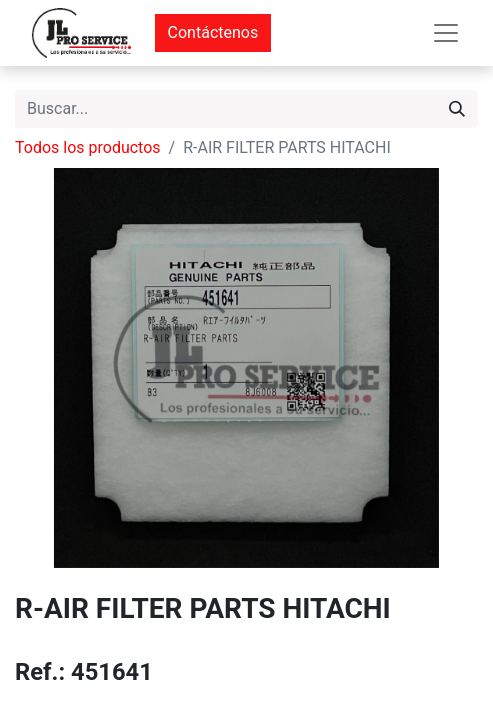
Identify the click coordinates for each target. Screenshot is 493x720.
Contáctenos (213, 32)
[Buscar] (457, 109)
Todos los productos (88, 147)
